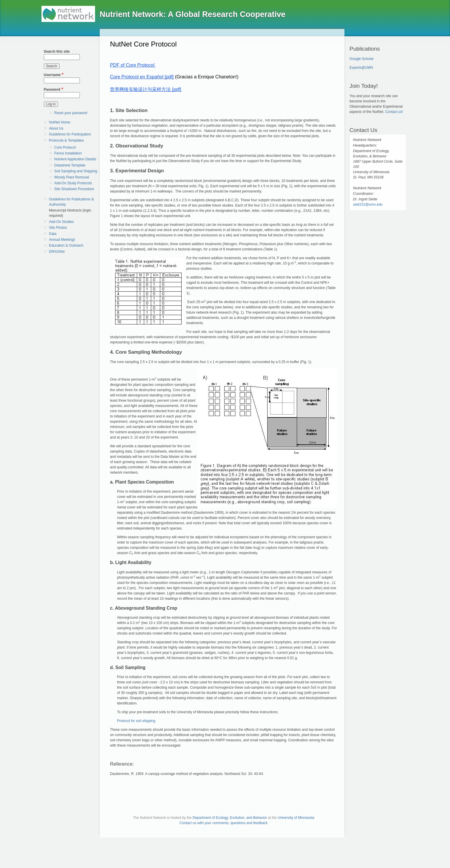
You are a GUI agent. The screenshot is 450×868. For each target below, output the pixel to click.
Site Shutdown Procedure (74, 189)
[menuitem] (72, 123)
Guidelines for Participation (70, 134)
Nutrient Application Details (75, 159)
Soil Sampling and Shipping (76, 171)
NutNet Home (60, 122)
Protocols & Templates (67, 140)
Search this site (57, 51)
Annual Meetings (62, 240)
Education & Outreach (66, 245)
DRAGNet (57, 252)
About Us (56, 128)
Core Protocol (65, 147)
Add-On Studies (62, 222)
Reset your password (71, 113)
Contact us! (394, 112)
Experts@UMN (361, 68)
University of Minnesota (296, 818)
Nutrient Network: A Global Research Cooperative (193, 14)
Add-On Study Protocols (73, 183)
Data (53, 234)
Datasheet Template (70, 165)
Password (52, 90)
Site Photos (58, 228)
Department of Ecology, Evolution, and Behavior (230, 818)
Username (52, 75)
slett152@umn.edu (368, 204)
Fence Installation (68, 153)
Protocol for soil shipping (136, 721)
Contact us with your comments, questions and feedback (224, 823)
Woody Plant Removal (72, 177)
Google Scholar (362, 59)
